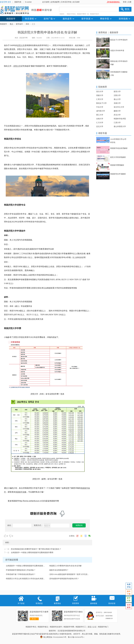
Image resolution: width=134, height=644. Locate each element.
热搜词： (63, 14)
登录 (125, 2)
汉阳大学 (117, 95)
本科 (27, 24)
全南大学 (100, 119)
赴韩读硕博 (55, 2)
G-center (28, 2)
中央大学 (100, 107)
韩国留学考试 (31, 627)
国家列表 (18, 2)
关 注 (33, 619)
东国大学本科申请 (117, 51)
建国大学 (117, 111)
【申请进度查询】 (113, 2)
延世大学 (117, 91)
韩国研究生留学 (56, 627)
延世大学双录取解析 (118, 157)
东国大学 (117, 103)
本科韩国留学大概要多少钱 (119, 74)
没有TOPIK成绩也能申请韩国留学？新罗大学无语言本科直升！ (74, 574)
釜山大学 (117, 99)
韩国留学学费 (69, 627)
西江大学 (100, 115)
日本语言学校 (66, 2)
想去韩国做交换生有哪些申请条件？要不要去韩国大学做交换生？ (36, 549)
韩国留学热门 (103, 627)
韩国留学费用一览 (83, 14)
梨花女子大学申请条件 (119, 40)
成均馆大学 (101, 111)
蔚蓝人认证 (92, 627)
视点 (11, 24)
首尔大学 (100, 91)
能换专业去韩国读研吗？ (59, 570)
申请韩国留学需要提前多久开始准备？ (21, 570)
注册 (130, 2)
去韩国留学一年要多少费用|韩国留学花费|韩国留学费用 (32, 553)
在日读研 (76, 2)
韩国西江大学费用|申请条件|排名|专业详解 (66, 566)
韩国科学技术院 (120, 119)
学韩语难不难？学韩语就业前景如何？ (21, 574)
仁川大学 (100, 123)
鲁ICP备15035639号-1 (76, 637)
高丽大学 (100, 95)
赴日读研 (46, 2)
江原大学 (117, 123)
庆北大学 (117, 115)
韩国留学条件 (94, 14)
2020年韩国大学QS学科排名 (118, 141)
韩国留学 (3, 24)
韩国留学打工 (81, 627)
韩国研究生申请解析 (118, 174)
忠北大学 (100, 126)
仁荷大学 (100, 99)
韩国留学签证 (43, 627)
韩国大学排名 (71, 14)
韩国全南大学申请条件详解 (119, 63)
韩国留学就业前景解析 (119, 148)
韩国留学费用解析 (117, 165)
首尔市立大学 (119, 107)
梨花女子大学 (101, 103)
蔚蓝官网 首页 (5, 2)
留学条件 (19, 24)
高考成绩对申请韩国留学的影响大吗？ (64, 579)
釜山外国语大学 (120, 126)
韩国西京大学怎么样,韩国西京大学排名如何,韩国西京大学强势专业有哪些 (34, 579)
